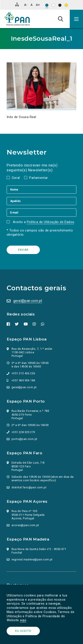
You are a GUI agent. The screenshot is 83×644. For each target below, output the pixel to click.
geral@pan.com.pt (28, 301)
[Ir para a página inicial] (17, 19)
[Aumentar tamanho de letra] (38, 5)
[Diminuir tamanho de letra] (26, 5)
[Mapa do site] (17, 4)
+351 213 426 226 (23, 373)
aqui (23, 620)
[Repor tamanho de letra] (32, 5)
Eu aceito (23, 631)
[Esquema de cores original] (47, 5)
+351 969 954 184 (23, 380)
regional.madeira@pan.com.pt (32, 559)
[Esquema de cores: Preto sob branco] (53, 5)
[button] (76, 19)
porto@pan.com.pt (24, 439)
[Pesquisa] (61, 19)
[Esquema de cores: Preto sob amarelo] (66, 5)
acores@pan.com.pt (25, 525)
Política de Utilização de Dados (50, 222)
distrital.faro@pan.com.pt (29, 487)
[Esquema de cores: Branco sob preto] (60, 5)
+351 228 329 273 (23, 432)
